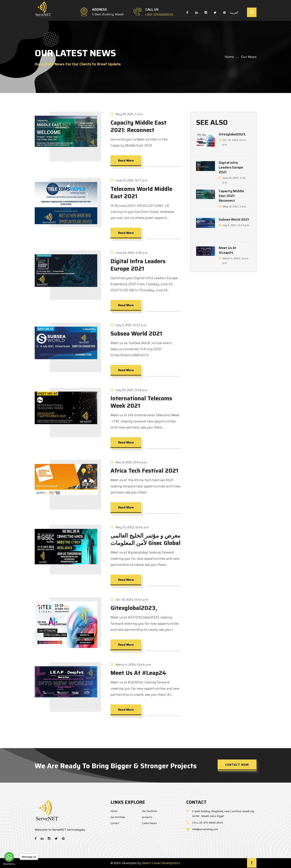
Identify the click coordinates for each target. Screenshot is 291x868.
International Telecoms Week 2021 (141, 402)
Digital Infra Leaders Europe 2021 (138, 265)
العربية (234, 13)
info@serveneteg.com (205, 829)
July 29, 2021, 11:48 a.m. (129, 390)
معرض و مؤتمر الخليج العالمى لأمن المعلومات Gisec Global (145, 539)
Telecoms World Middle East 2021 (141, 193)
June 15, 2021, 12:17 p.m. (129, 180)
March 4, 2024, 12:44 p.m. (131, 665)
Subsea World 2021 (136, 334)
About (114, 811)
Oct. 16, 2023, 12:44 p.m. (129, 600)
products (147, 817)
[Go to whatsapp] (9, 857)
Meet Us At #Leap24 (138, 673)
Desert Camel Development (161, 863)
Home (229, 57)
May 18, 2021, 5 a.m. (127, 114)
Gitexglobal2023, (134, 608)
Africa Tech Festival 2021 (144, 471)
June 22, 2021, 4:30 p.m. (129, 253)
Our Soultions (150, 811)
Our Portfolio (118, 817)
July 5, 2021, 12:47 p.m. (129, 325)
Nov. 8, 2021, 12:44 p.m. (129, 462)
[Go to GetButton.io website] (9, 864)
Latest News (149, 823)
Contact (115, 823)
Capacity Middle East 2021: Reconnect (138, 126)
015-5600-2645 (213, 823)
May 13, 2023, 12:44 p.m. (130, 527)
